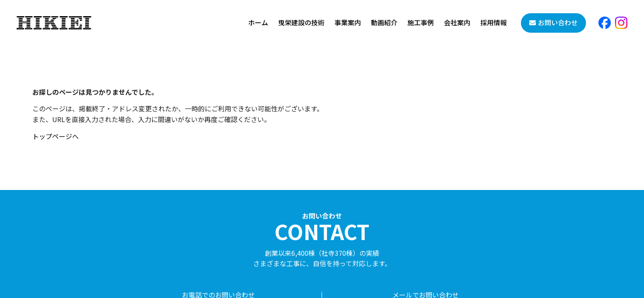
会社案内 (457, 22)
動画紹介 (384, 22)
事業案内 (348, 22)
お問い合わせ (558, 22)
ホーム (258, 22)
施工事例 (421, 22)
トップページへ (56, 136)
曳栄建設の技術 (301, 22)
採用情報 (494, 22)
